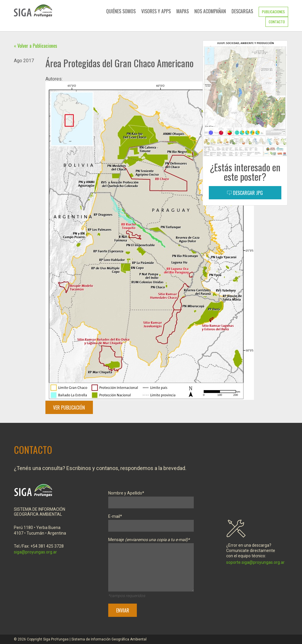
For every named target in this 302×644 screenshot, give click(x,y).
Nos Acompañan (210, 11)
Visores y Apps (156, 11)
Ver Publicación (69, 408)
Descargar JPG (245, 193)
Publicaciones (273, 12)
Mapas (183, 11)
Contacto (277, 22)
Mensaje (151, 566)
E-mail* (151, 521)
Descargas (242, 11)
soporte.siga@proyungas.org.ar (255, 562)
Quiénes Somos (121, 11)
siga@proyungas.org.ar (35, 552)
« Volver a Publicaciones (36, 46)
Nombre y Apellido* (151, 498)
